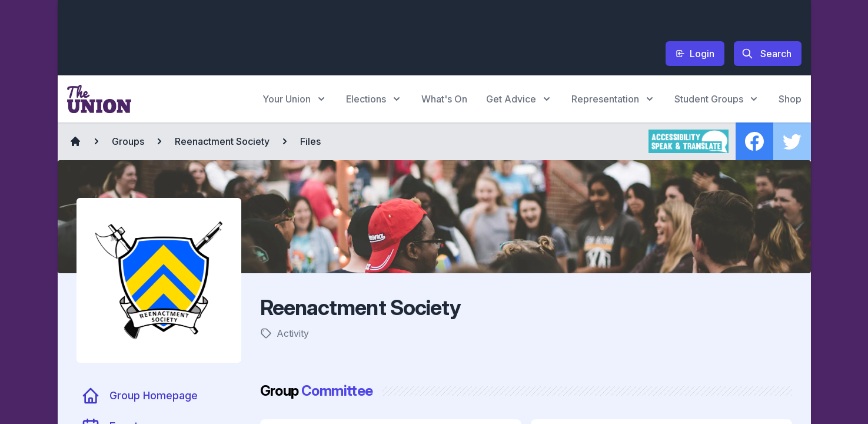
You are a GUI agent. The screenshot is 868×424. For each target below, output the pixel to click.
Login (695, 54)
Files (310, 141)
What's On (444, 99)
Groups (128, 141)
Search (766, 54)
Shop (790, 99)
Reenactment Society (222, 141)
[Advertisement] (281, 36)
